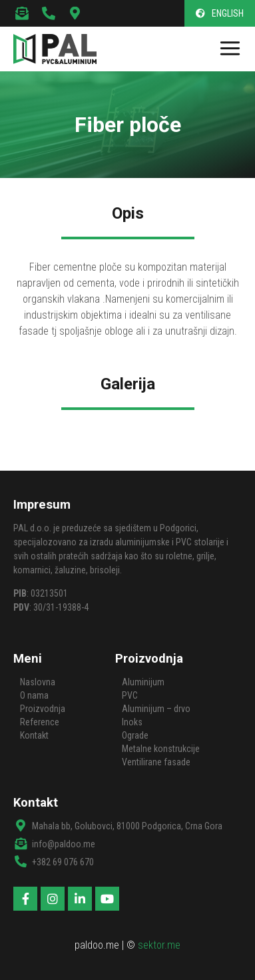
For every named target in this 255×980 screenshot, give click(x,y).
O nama (34, 695)
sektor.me (159, 945)
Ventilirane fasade (156, 762)
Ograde (135, 735)
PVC (130, 695)
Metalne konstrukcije (161, 749)
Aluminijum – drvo (156, 709)
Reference (40, 722)
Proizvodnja (43, 709)
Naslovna (38, 682)
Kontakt (34, 735)
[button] (220, 13)
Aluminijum (143, 682)
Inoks (132, 722)
